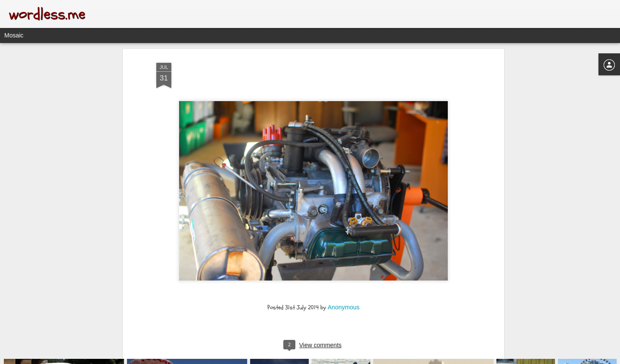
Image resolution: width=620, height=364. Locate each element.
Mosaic (14, 35)
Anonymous (344, 256)
